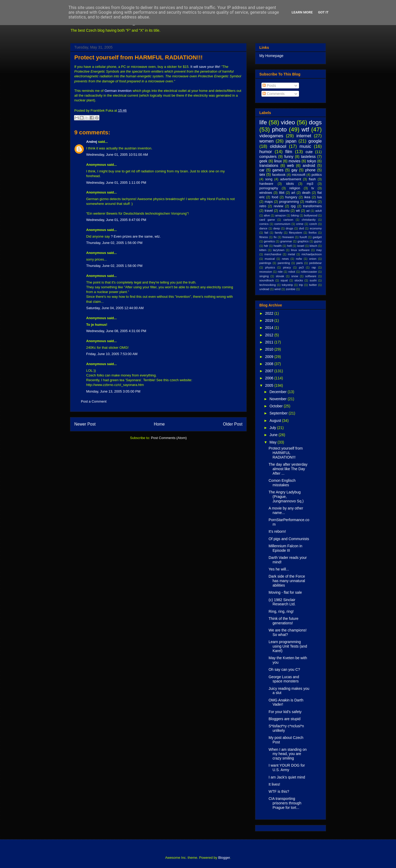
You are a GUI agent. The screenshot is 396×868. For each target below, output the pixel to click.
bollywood (311, 215)
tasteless (308, 157)
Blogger (224, 858)
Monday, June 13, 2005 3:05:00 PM (113, 391)
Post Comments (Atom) (169, 438)
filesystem (296, 233)
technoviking (268, 285)
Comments (274, 94)
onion (313, 259)
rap (314, 267)
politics (317, 175)
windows (266, 193)
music (305, 146)
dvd (301, 228)
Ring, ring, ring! (281, 611)
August (276, 421)
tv (313, 188)
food (275, 197)
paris (300, 263)
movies (294, 161)
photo (279, 129)
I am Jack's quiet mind (287, 777)
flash (312, 179)
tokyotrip (287, 285)
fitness (264, 237)
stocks (299, 280)
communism (282, 224)
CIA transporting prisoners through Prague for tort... (285, 803)
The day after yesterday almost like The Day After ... (288, 469)
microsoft (299, 175)
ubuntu (284, 211)
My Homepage (271, 56)
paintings (265, 263)
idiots (290, 184)
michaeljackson (312, 254)
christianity (309, 220)
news (285, 259)
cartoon (288, 220)
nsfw (299, 259)
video (288, 122)
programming (289, 202)
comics (264, 224)
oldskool (278, 146)
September (279, 413)
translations (269, 166)
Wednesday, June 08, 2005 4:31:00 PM (116, 331)
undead (264, 289)
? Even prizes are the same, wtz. (136, 236)
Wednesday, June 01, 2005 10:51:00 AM (117, 155)
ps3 (301, 267)
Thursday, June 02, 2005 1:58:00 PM (114, 266)
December (278, 392)
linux (278, 161)
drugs (289, 228)
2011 (270, 342)
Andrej (92, 142)
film (289, 152)
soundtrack (267, 280)
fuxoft (303, 237)
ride (280, 272)
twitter (313, 285)
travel (269, 211)
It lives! (274, 784)
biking (295, 215)
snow (295, 276)
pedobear (316, 263)
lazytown (279, 250)
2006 (270, 378)
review (278, 206)
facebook (279, 175)
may (319, 250)
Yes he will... (279, 569)
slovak (280, 276)
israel (301, 246)
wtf (305, 129)
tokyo (312, 161)
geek (263, 161)
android (309, 166)
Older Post (233, 424)
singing (264, 276)
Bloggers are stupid (285, 719)
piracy (287, 267)
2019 (270, 320)
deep (277, 228)
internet (304, 136)
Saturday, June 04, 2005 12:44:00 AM (115, 308)
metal (291, 254)
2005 (270, 385)
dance (263, 228)
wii (298, 211)
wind (277, 289)
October (277, 406)
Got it (323, 12)
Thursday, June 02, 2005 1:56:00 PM (114, 243)
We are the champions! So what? (288, 632)
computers (268, 157)
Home (159, 424)
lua (319, 197)
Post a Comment (94, 401)
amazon (280, 215)
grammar (286, 241)
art (293, 193)
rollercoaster (309, 272)
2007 (270, 371)
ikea (307, 197)
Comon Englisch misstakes (282, 483)
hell (289, 246)
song (269, 179)
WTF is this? (279, 791)
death (306, 193)
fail (266, 233)
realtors (311, 202)
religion (295, 188)
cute (309, 152)
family (278, 233)
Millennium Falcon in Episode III (286, 548)
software (311, 276)
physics (270, 267)
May (273, 442)
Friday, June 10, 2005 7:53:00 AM (112, 354)
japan (291, 141)
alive (267, 215)
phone (310, 170)
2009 (270, 357)
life (263, 122)
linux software (300, 250)
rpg (293, 206)
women (266, 141)
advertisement (291, 179)
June (274, 435)
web (291, 166)
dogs (315, 122)
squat (284, 280)
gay (294, 170)
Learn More (302, 12)
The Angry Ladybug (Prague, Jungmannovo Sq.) (286, 497)
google (315, 141)
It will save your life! (205, 67)
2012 (270, 335)
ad (308, 211)
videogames (271, 136)
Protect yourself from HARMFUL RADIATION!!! (139, 57)
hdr (266, 246)
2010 (270, 349)
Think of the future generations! (284, 621)
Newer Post (85, 424)
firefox (312, 233)
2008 (270, 364)
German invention (118, 91)
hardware (266, 184)
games (278, 170)
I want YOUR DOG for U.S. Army (287, 768)
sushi (313, 280)
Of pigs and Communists (289, 539)
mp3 (310, 184)
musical (270, 259)
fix (275, 237)
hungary (291, 197)
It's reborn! (277, 531)
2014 (270, 328)
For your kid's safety (285, 712)
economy (316, 228)
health (278, 246)
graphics (303, 241)
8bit (282, 193)
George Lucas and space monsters (284, 679)
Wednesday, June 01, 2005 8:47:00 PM (116, 220)
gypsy (318, 241)
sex (262, 174)
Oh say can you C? (284, 669)
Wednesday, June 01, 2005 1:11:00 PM (116, 183)
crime (300, 224)
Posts (269, 86)
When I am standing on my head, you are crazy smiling (288, 754)
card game (267, 220)
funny (289, 157)
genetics (269, 241)
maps (269, 202)
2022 (270, 313)
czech (313, 224)
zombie (291, 289)
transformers (312, 206)
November (278, 399)
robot (292, 272)
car (262, 170)
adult (319, 211)
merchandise (273, 254)
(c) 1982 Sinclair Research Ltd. (282, 602)
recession (266, 272)
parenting (284, 263)
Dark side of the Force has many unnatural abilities (287, 581)
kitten (263, 250)
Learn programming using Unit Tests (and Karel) (288, 646)
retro (263, 206)
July (273, 428)
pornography (269, 188)
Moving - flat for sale (285, 592)
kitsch (313, 246)
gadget (317, 237)
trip (301, 285)
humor (266, 152)
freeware (288, 237)
